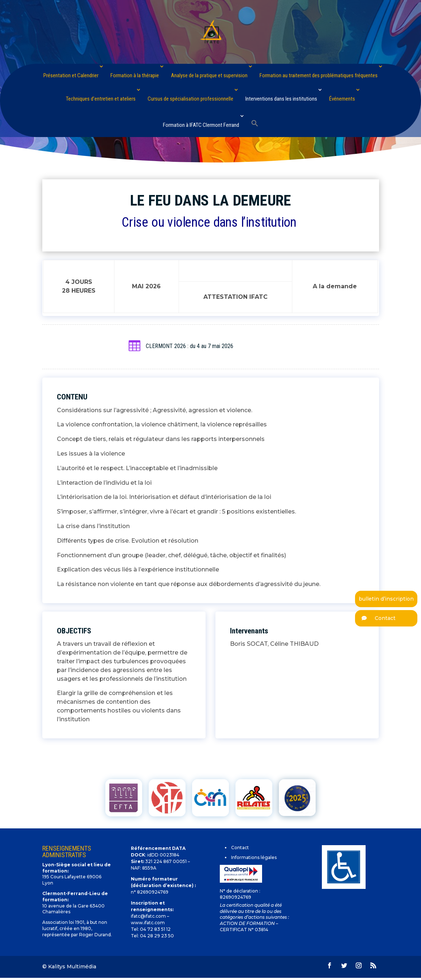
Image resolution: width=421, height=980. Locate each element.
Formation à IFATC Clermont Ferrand (201, 125)
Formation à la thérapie (135, 75)
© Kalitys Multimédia (69, 967)
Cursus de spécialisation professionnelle (190, 99)
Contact (375, 618)
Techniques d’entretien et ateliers (101, 99)
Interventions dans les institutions (281, 99)
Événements (342, 99)
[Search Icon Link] (255, 124)
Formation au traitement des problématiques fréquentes (319, 75)
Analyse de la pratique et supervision (209, 75)
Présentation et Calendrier (71, 75)
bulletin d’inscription (386, 599)
